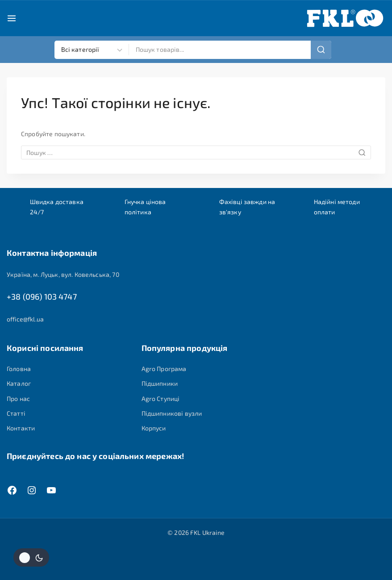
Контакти (21, 428)
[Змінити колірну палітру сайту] (31, 557)
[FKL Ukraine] (345, 18)
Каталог (19, 383)
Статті (16, 413)
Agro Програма (164, 369)
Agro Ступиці (161, 398)
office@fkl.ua (25, 319)
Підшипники (160, 383)
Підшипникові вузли (172, 413)
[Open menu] (12, 18)
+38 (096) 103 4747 (42, 297)
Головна (19, 369)
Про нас (18, 398)
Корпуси (154, 428)
